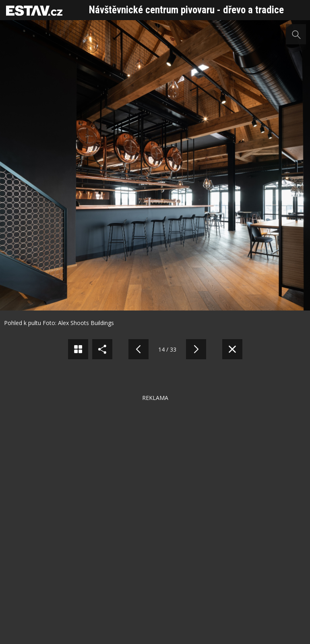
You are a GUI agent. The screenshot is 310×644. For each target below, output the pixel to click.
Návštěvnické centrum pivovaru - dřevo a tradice (186, 10)
